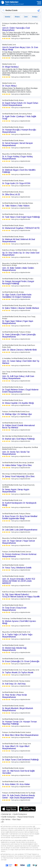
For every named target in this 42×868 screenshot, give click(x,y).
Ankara (17, 17)
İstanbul (8, 17)
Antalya (35, 17)
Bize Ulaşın (17, 819)
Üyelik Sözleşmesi (20, 814)
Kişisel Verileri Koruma (26, 817)
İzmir (26, 17)
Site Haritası (6, 819)
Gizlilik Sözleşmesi (9, 817)
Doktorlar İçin (6, 814)
